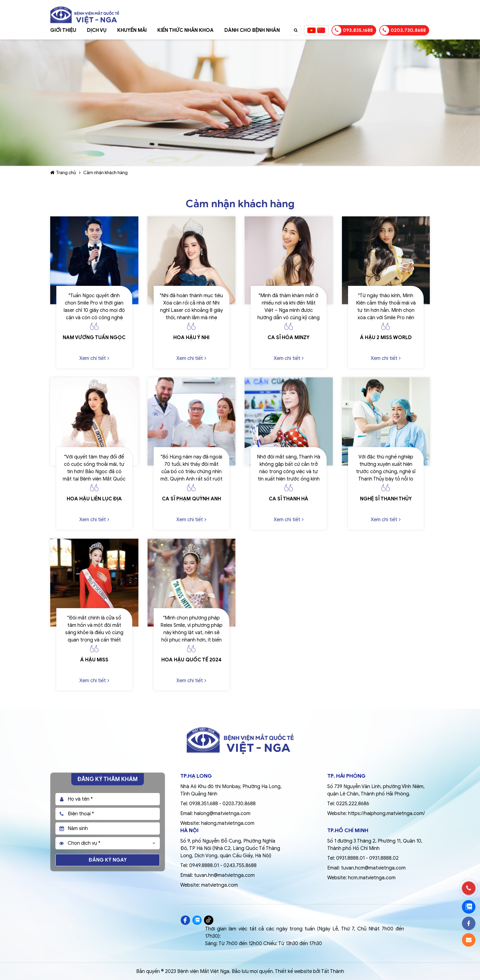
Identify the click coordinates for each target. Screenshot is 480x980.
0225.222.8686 (353, 804)
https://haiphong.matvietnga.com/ (386, 814)
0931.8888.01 (350, 858)
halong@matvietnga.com (222, 814)
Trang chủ (63, 173)
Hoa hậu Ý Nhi (191, 338)
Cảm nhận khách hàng (105, 173)
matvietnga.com (219, 885)
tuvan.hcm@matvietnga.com (373, 868)
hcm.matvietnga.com (372, 878)
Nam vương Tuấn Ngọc (94, 338)
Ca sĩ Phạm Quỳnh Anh (191, 499)
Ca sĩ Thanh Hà (289, 499)
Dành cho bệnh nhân (252, 30)
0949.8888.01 (204, 866)
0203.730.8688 (403, 30)
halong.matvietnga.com (228, 823)
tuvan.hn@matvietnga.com (224, 875)
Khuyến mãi (132, 30)
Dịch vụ (97, 30)
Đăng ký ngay (108, 860)
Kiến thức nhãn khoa (186, 30)
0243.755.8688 (240, 866)
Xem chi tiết (94, 358)
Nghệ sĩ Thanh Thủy (386, 499)
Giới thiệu (63, 30)
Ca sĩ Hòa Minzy (289, 338)
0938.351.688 (204, 804)
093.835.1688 (352, 30)
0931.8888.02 (384, 858)
